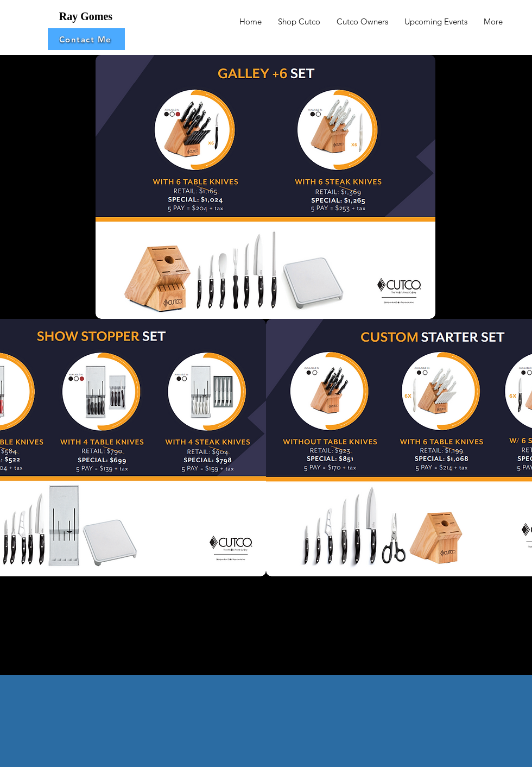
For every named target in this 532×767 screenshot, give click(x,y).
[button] (86, 39)
